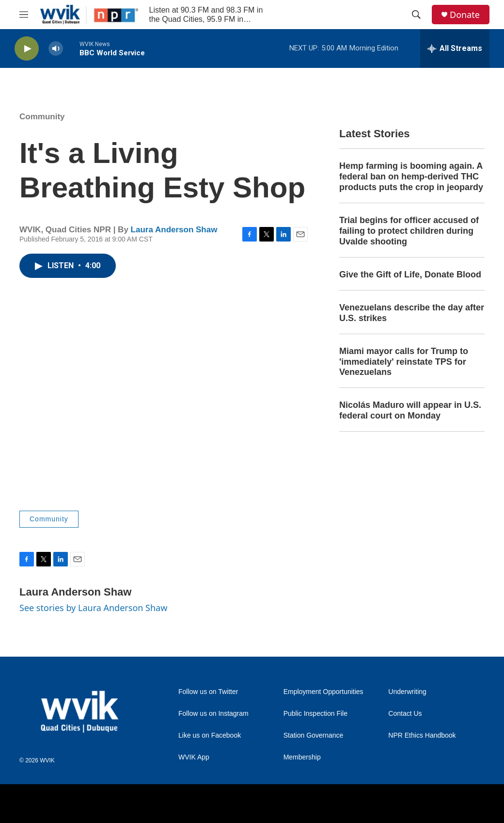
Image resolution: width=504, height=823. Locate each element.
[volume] (56, 49)
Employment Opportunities (323, 692)
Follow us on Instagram (213, 714)
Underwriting (407, 692)
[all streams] (455, 48)
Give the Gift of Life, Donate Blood (410, 274)
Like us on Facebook (210, 735)
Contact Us (405, 714)
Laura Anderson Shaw (174, 230)
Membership (302, 757)
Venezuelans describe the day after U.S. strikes (412, 313)
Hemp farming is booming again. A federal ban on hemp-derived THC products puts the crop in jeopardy (411, 177)
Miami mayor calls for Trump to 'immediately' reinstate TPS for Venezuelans (404, 362)
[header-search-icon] (416, 15)
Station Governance (314, 735)
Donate (465, 15)
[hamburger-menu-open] (24, 15)
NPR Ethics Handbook (422, 735)
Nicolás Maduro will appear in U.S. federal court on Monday (410, 410)
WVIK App (194, 757)
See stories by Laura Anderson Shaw (93, 608)
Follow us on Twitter (208, 692)
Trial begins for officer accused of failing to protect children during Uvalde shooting (409, 231)
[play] (27, 49)
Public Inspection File (315, 714)
